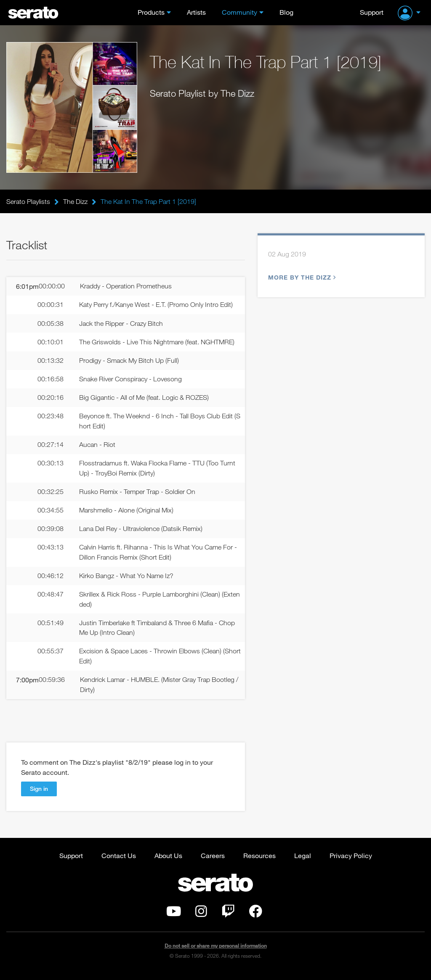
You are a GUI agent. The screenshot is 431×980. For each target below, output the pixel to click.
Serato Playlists (28, 201)
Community (239, 12)
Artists (196, 12)
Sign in (39, 795)
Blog (286, 12)
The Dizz (75, 201)
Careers (213, 862)
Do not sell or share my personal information (216, 952)
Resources (259, 862)
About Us (168, 862)
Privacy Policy (351, 862)
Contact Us (119, 862)
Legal (303, 862)
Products (151, 12)
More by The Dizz (301, 278)
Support (372, 12)
